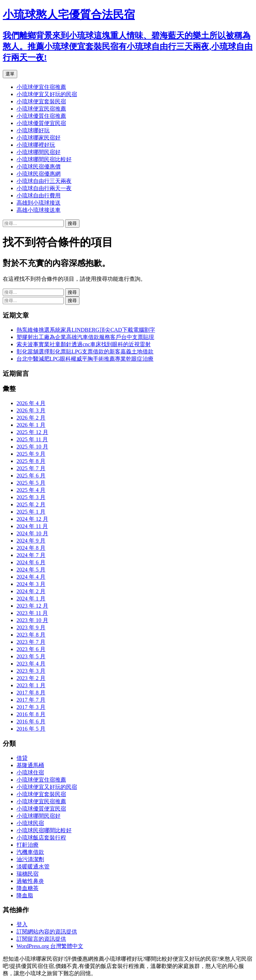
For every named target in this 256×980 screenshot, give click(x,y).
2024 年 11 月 (32, 526)
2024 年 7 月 (31, 555)
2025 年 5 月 (31, 483)
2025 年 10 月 (32, 447)
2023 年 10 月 (32, 620)
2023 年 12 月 (32, 606)
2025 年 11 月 (32, 439)
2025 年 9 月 (31, 454)
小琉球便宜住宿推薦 (41, 87)
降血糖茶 (28, 888)
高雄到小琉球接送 (39, 203)
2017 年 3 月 (31, 707)
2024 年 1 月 (31, 599)
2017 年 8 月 (31, 693)
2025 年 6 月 (31, 476)
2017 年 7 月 (31, 700)
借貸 (22, 758)
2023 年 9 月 (31, 627)
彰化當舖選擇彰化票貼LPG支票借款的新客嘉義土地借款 (85, 352)
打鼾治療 (28, 845)
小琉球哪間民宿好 (39, 152)
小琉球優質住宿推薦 (41, 116)
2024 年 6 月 (31, 562)
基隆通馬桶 (30, 765)
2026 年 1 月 (31, 425)
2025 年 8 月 (31, 461)
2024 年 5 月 (31, 570)
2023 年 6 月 (31, 649)
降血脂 (25, 895)
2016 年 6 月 (31, 721)
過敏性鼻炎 (30, 881)
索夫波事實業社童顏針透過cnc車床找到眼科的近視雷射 (84, 344)
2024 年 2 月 (31, 591)
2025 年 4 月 (31, 490)
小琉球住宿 (30, 772)
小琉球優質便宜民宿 (41, 123)
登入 (22, 924)
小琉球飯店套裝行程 (41, 838)
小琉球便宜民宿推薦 (41, 109)
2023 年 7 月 (31, 642)
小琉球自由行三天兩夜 (44, 181)
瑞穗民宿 (28, 874)
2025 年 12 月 (32, 432)
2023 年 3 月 (31, 671)
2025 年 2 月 (31, 504)
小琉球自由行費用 (39, 195)
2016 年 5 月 (31, 729)
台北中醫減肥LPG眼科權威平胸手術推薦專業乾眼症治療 (85, 359)
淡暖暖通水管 (33, 866)
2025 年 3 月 (31, 497)
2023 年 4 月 (31, 664)
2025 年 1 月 (31, 512)
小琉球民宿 (30, 823)
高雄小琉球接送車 (39, 210)
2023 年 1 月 (31, 685)
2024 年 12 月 (32, 519)
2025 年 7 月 (31, 468)
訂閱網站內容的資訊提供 (47, 932)
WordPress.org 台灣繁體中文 (50, 946)
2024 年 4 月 (31, 577)
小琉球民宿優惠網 (39, 174)
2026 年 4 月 (31, 403)
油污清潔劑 (30, 859)
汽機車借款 (30, 852)
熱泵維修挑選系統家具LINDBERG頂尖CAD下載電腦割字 (86, 330)
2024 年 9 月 (31, 541)
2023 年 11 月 (32, 613)
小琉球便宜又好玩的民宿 (47, 94)
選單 (10, 74)
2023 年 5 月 (31, 656)
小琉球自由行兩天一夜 (44, 188)
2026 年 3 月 (31, 410)
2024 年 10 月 (32, 533)
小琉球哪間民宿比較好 (44, 159)
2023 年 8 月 (31, 635)
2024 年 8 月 (31, 548)
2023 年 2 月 (31, 678)
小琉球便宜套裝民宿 (41, 101)
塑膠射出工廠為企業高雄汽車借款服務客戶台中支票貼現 (85, 337)
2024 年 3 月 (31, 584)
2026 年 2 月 (31, 418)
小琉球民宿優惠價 (39, 167)
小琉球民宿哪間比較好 (44, 830)
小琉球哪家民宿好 (39, 138)
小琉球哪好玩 (33, 130)
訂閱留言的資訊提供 (41, 939)
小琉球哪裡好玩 (36, 145)
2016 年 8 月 (31, 714)
